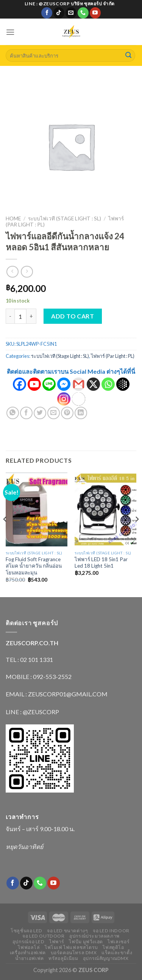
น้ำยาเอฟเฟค (30, 958)
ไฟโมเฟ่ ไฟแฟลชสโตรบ (71, 947)
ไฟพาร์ (57, 942)
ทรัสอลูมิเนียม (63, 958)
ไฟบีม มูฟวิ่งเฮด (86, 942)
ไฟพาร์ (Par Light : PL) (113, 356)
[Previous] (5, 534)
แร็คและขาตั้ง (117, 953)
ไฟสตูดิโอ (113, 947)
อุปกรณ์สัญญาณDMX (106, 958)
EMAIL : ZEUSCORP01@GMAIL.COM (57, 694)
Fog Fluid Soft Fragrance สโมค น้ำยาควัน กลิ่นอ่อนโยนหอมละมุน (34, 566)
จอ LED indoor (111, 931)
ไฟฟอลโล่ (29, 947)
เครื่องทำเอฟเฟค (28, 953)
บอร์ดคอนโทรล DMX (74, 953)
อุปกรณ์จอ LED (29, 942)
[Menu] (10, 32)
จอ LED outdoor (44, 936)
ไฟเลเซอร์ (119, 942)
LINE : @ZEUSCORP (32, 712)
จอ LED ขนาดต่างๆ (67, 931)
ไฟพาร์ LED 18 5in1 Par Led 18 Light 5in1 (101, 563)
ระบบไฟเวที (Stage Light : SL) (65, 218)
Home (13, 218)
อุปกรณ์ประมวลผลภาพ (94, 936)
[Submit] (128, 56)
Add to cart (73, 316)
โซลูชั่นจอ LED (27, 931)
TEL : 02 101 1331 (29, 659)
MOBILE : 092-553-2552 (39, 676)
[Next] (137, 534)
